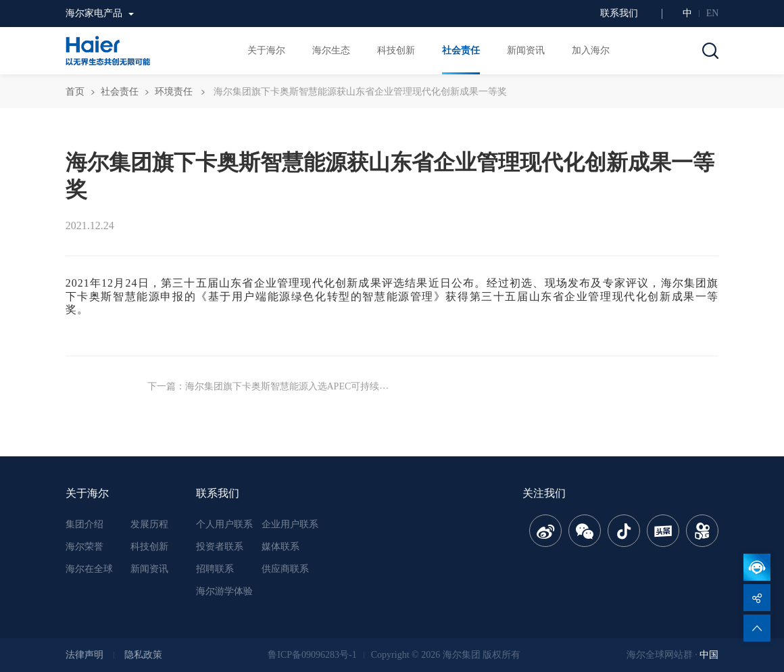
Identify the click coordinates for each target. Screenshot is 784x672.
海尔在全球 (89, 569)
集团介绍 (84, 524)
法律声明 (84, 655)
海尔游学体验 (224, 591)
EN (713, 13)
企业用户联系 (290, 524)
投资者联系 (220, 547)
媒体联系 (280, 547)
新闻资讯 (149, 569)
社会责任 (120, 92)
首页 (75, 92)
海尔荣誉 (84, 547)
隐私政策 (143, 655)
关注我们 (544, 493)
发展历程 (149, 524)
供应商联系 (285, 569)
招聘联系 (215, 569)
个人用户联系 (224, 524)
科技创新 (149, 547)
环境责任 (174, 92)
